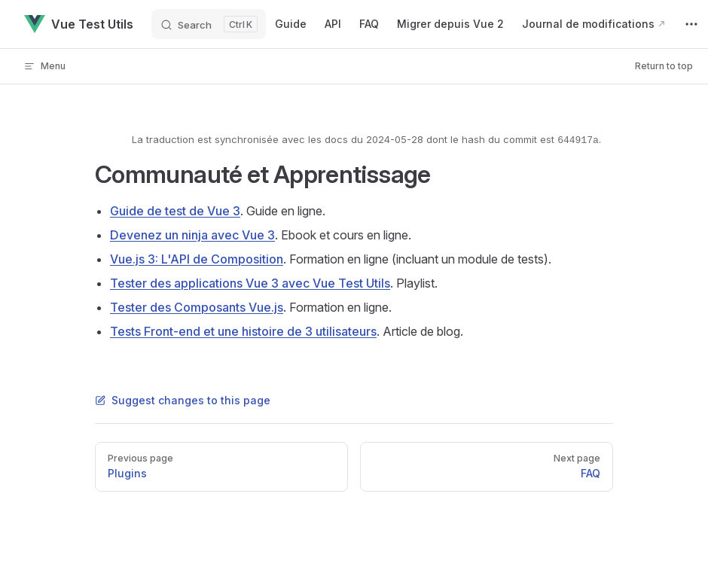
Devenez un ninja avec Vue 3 (192, 235)
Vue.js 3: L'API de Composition (197, 259)
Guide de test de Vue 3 (175, 211)
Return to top (664, 66)
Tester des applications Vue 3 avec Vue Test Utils (250, 283)
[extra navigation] (691, 24)
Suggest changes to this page (183, 400)
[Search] (209, 24)
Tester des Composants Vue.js (197, 307)
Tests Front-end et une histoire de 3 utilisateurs (243, 331)
